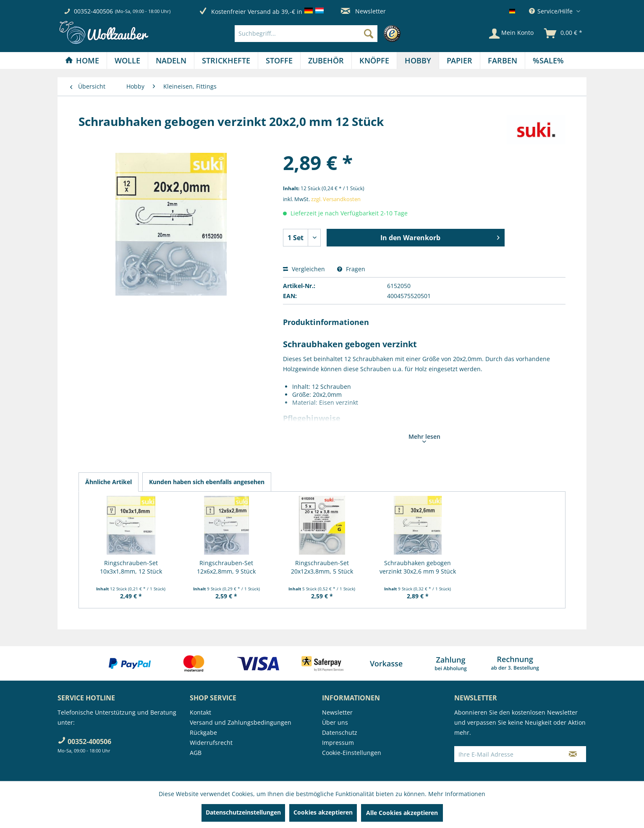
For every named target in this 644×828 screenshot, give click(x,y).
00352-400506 (93, 11)
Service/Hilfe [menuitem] (552, 11)
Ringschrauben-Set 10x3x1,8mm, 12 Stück (131, 567)
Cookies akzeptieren (323, 812)
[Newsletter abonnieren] (573, 754)
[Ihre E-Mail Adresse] (507, 754)
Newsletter (363, 11)
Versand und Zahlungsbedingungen (241, 722)
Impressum (338, 743)
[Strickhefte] (226, 60)
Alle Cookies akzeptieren (402, 813)
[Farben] (503, 60)
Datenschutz (340, 732)
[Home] (82, 60)
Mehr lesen (424, 438)
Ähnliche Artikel (109, 482)
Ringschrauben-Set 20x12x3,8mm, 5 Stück (322, 567)
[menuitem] (320, 34)
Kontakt (200, 712)
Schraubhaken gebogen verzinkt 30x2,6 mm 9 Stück (418, 567)
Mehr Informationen (457, 794)
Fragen (351, 269)
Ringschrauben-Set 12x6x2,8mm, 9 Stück (226, 567)
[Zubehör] (326, 60)
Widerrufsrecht (211, 743)
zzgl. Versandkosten (336, 199)
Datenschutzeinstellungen (243, 812)
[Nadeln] (171, 60)
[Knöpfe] (374, 60)
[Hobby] (418, 60)
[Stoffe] (279, 60)
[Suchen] (369, 34)
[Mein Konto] (511, 34)
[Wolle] (127, 60)
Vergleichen (304, 269)
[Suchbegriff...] (306, 34)
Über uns (335, 722)
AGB (196, 753)
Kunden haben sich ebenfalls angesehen (207, 482)
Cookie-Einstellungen (352, 753)
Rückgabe (203, 732)
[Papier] (459, 60)
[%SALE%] (548, 60)
